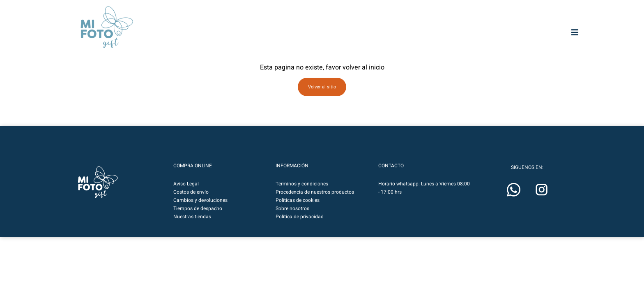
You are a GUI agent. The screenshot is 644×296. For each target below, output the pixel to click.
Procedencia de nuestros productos (315, 192)
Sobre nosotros (292, 209)
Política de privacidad (300, 217)
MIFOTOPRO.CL (307, 17)
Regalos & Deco (488, 38)
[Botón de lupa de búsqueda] (487, 18)
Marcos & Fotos (435, 38)
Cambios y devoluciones (200, 201)
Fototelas (382, 38)
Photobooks (276, 38)
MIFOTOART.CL (263, 17)
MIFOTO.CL (347, 17)
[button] (557, 18)
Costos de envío (191, 192)
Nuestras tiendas (192, 217)
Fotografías (223, 38)
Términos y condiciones (302, 184)
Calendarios (541, 38)
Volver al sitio (322, 87)
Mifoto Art (170, 38)
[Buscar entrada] (431, 18)
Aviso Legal (186, 184)
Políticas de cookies (298, 201)
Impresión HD (329, 38)
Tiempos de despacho (198, 209)
